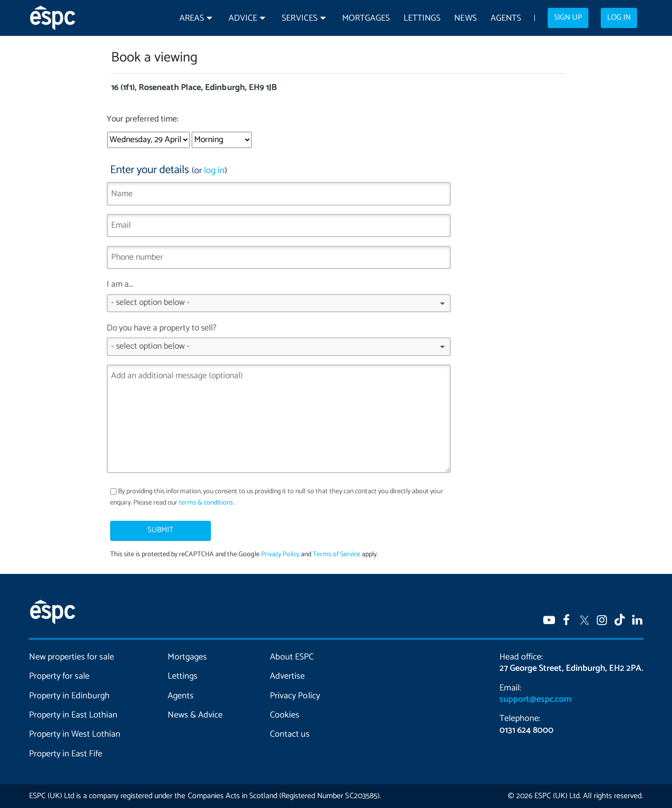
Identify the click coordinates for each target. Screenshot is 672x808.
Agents (506, 18)
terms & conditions (206, 503)
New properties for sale (72, 657)
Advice (243, 18)
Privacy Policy (280, 554)
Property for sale (59, 676)
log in (214, 171)
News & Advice (195, 715)
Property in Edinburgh (69, 696)
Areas (192, 18)
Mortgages (366, 18)
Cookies (285, 715)
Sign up (568, 18)
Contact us (290, 734)
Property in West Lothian (75, 734)
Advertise (287, 676)
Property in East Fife (66, 754)
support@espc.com (535, 699)
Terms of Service (336, 554)
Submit (161, 530)
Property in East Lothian (73, 715)
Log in (619, 18)
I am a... (279, 299)
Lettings (422, 18)
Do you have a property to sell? (279, 343)
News (465, 18)
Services (299, 18)
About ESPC (292, 657)
